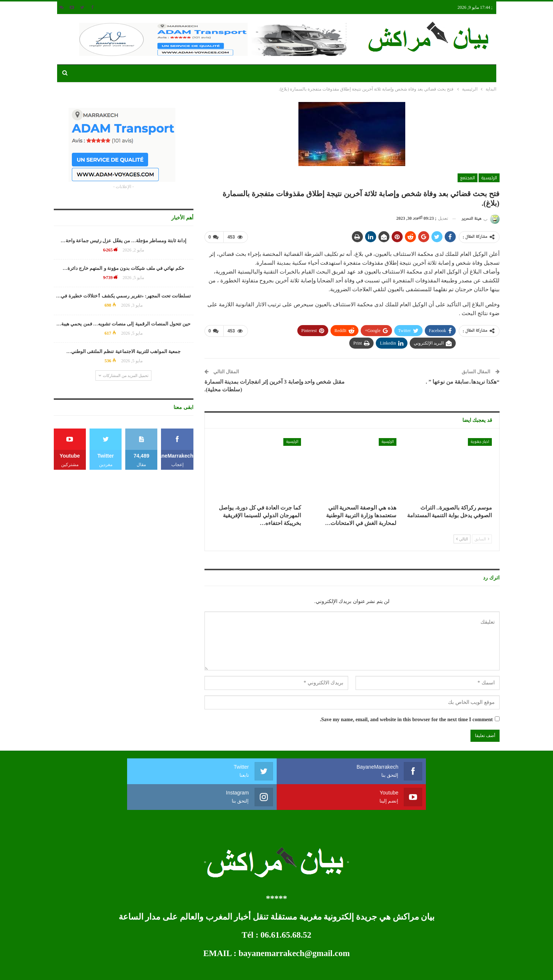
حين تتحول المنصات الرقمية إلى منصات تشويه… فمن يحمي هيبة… (123, 324)
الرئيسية (489, 178)
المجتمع (468, 178)
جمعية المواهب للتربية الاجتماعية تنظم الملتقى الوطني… (124, 351)
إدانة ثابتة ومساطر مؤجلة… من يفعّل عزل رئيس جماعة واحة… (124, 241)
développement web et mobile (83, 968)
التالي (462, 538)
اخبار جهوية (480, 441)
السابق (482, 538)
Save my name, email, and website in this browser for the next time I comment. (406, 719)
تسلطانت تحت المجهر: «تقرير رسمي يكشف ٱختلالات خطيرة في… (123, 296)
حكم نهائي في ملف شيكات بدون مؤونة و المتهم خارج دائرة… (124, 268)
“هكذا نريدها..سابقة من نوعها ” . (463, 381)
